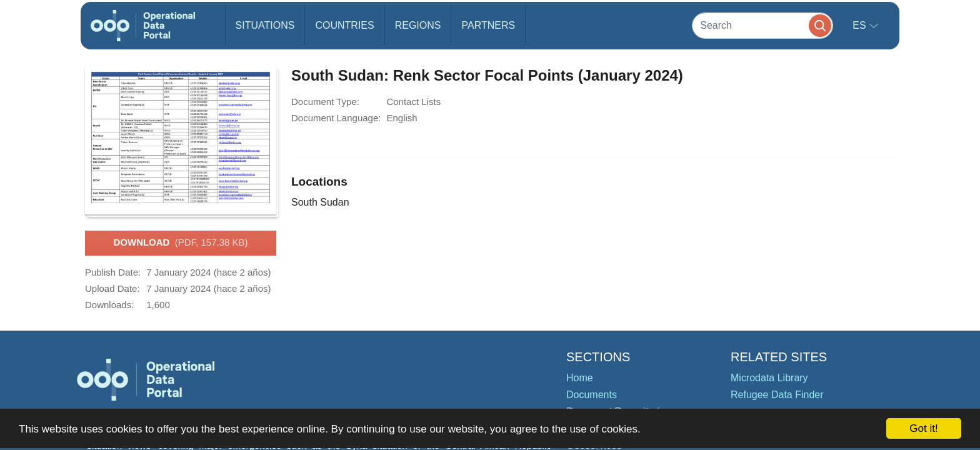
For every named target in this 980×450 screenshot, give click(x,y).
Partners (488, 25)
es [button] (861, 25)
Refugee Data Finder (777, 395)
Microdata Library (769, 378)
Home (580, 378)
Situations (265, 25)
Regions (418, 25)
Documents (592, 395)
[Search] (762, 25)
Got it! (923, 428)
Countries (344, 25)
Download (180, 243)
